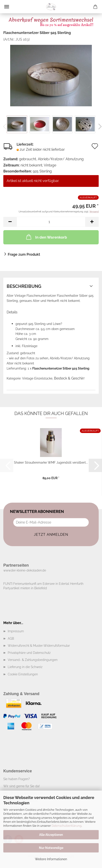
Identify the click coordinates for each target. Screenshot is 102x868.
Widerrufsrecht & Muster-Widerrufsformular (39, 646)
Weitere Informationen (51, 859)
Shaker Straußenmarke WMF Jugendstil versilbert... (51, 463)
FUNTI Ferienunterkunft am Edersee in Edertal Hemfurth (43, 584)
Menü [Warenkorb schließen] (7, 7)
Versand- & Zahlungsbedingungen (33, 660)
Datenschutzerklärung (66, 826)
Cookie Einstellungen (23, 674)
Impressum (16, 631)
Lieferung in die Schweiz (25, 667)
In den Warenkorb (46, 237)
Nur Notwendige (51, 848)
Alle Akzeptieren (51, 835)
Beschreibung (24, 286)
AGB (11, 639)
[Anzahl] (51, 222)
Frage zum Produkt (24, 254)
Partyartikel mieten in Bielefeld (25, 588)
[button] (10, 222)
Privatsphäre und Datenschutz (29, 653)
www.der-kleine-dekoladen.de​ (25, 570)
